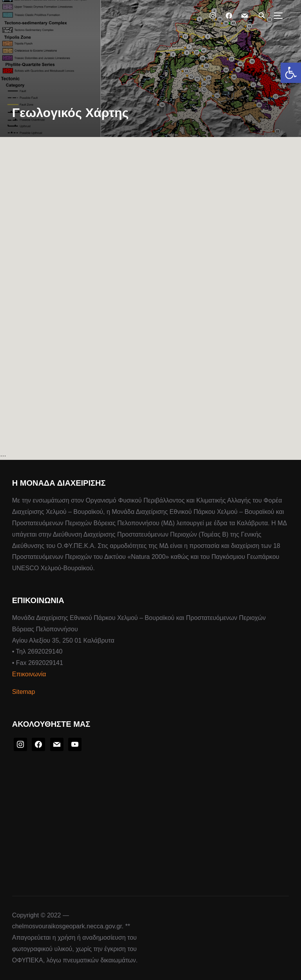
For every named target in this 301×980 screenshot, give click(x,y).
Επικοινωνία (29, 674)
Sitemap (24, 692)
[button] (291, 73)
